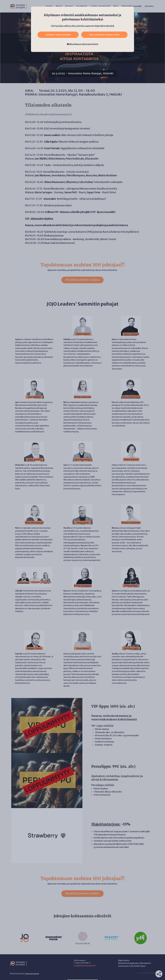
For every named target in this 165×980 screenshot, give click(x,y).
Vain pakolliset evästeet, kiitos (104, 35)
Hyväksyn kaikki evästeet (58, 35)
